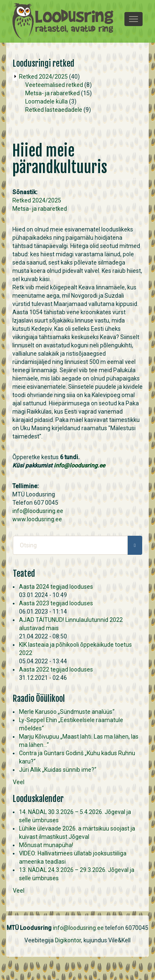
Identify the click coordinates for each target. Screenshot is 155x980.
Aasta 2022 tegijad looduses (56, 669)
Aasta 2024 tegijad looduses (56, 587)
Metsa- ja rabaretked (52, 93)
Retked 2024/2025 (43, 77)
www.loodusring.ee (37, 519)
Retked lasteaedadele (54, 110)
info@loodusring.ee (79, 465)
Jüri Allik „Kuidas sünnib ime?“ (58, 770)
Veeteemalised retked (54, 85)
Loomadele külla (46, 101)
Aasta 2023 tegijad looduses (56, 603)
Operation (15, 77)
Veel (19, 782)
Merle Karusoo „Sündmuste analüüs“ (67, 712)
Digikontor (68, 940)
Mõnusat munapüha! (46, 845)
